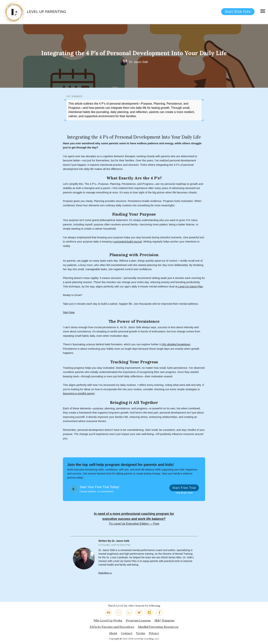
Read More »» (105, 573)
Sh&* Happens (164, 620)
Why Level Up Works (108, 620)
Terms (141, 633)
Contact (127, 633)
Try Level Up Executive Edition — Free (134, 524)
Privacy (154, 633)
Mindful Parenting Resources (158, 627)
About (113, 633)
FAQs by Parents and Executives (112, 627)
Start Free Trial (184, 488)
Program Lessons (138, 620)
